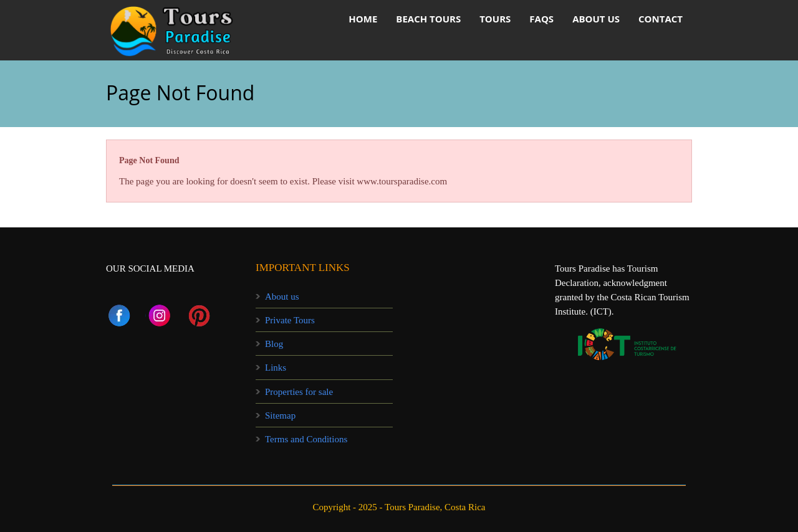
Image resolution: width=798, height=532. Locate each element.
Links (276, 368)
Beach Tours (428, 19)
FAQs (541, 19)
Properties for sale (299, 392)
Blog (274, 344)
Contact (661, 19)
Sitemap (280, 416)
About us (596, 19)
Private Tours (290, 320)
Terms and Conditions (306, 439)
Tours (495, 19)
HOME (363, 19)
